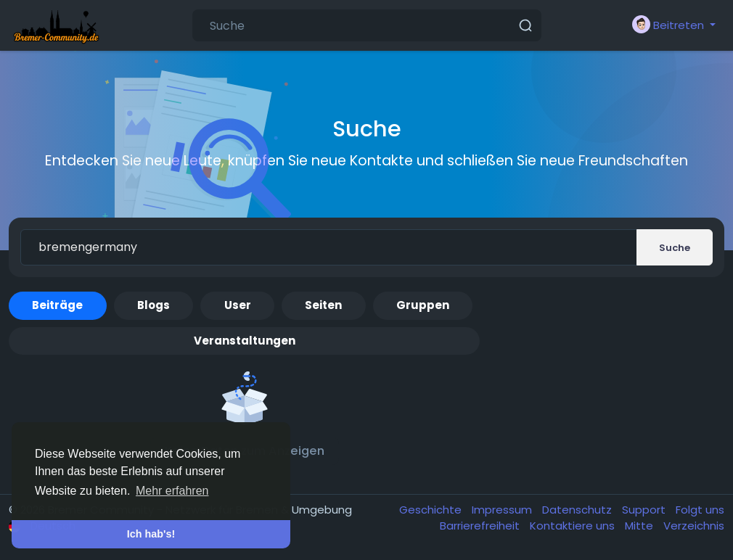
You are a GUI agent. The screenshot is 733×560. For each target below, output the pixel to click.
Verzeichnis (694, 526)
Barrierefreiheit (481, 526)
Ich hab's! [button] (151, 534)
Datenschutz (578, 510)
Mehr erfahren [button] (172, 491)
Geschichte (432, 510)
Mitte (640, 526)
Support (645, 510)
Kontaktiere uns (574, 526)
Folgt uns (700, 510)
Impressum (503, 510)
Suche (675, 248)
